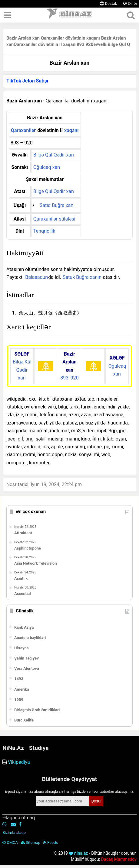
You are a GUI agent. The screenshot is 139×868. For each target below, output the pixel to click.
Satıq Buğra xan (57, 205)
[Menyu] (8, 15)
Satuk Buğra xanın (82, 277)
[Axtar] (131, 15)
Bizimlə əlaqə (14, 833)
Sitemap (31, 842)
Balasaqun (36, 277)
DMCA (10, 842)
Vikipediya (19, 762)
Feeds (51, 842)
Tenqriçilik (44, 231)
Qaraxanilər (23, 130)
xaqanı (71, 130)
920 (75, 378)
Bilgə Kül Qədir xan (22, 370)
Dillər (130, 3)
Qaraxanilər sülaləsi (54, 219)
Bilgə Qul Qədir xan (54, 155)
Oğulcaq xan (47, 167)
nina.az (78, 853)
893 (64, 378)
